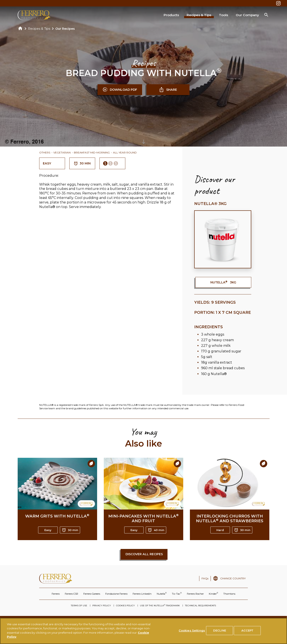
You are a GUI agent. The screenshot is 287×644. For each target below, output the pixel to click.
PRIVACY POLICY (102, 606)
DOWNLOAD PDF (120, 90)
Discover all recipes (144, 554)
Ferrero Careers (92, 594)
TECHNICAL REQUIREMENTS (200, 606)
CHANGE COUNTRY (233, 578)
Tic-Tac (177, 593)
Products (171, 15)
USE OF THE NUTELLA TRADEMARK (160, 605)
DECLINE (220, 632)
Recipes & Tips (199, 15)
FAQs (205, 578)
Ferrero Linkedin (142, 594)
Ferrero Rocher (195, 594)
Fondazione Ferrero (116, 594)
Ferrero (56, 594)
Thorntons (229, 594)
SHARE (168, 90)
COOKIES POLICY (125, 606)
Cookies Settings (192, 632)
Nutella (162, 593)
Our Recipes (65, 29)
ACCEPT (247, 632)
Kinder (213, 593)
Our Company (247, 15)
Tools (223, 15)
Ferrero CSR (71, 594)
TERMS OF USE (79, 606)
